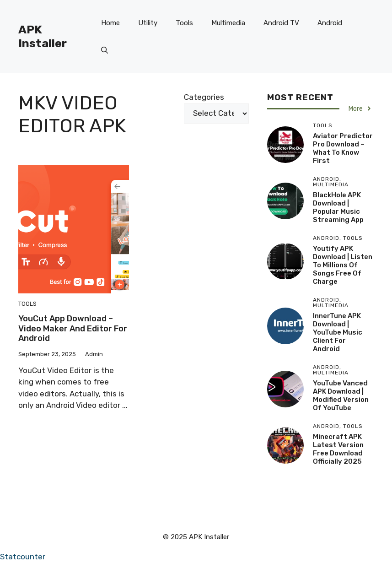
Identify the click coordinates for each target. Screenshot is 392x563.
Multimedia (228, 23)
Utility (148, 23)
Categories (204, 97)
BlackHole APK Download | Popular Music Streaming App (338, 207)
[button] (105, 50)
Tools (184, 23)
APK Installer (43, 36)
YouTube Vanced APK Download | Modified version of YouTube (341, 395)
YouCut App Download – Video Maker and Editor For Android (73, 328)
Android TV (281, 23)
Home (110, 23)
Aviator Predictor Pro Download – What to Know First (343, 148)
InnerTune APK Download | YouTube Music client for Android (338, 332)
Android (330, 23)
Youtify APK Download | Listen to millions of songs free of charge (343, 265)
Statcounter (23, 557)
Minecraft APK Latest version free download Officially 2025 (338, 449)
